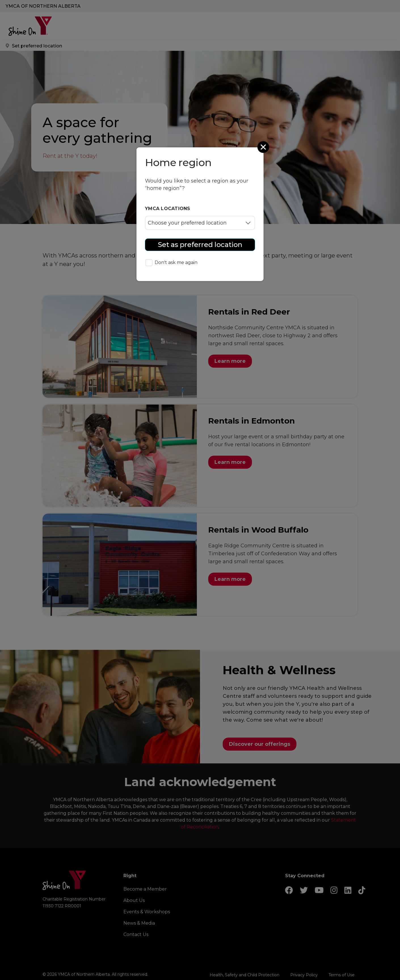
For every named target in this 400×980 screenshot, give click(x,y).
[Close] (264, 147)
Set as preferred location (200, 245)
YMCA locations (168, 209)
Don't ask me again (171, 263)
